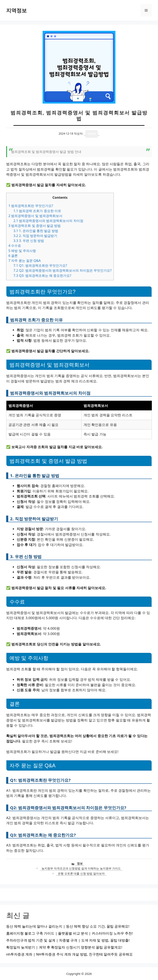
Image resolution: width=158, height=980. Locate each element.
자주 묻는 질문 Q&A (25, 261)
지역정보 (16, 10)
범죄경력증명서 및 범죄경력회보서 (35, 216)
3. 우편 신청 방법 (29, 241)
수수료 (15, 246)
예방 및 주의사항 (22, 251)
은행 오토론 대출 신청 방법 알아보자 (81, 873)
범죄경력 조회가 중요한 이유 (37, 211)
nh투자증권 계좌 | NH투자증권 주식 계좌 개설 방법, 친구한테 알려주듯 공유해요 (69, 954)
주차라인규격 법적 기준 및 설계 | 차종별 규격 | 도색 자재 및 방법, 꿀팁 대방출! (68, 940)
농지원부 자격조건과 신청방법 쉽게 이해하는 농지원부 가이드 (81, 868)
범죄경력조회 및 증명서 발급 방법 (35, 226)
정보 (80, 863)
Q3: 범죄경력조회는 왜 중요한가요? (42, 276)
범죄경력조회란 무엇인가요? (31, 206)
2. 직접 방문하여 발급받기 (35, 236)
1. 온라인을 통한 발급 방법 (36, 231)
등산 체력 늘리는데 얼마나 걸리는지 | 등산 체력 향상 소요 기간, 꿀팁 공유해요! (68, 926)
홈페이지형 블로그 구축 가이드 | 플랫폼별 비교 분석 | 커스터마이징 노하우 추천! (70, 933)
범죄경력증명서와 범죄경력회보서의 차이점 (48, 221)
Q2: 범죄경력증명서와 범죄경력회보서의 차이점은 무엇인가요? (62, 270)
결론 (13, 256)
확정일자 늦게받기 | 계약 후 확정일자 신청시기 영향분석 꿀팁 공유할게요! (64, 947)
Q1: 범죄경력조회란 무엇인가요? (40, 265)
